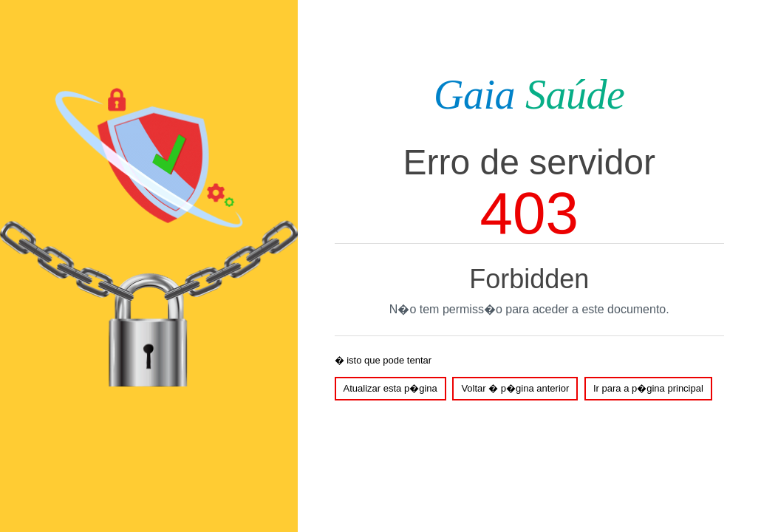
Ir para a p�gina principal (648, 388)
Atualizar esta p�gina (390, 388)
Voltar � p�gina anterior (515, 388)
